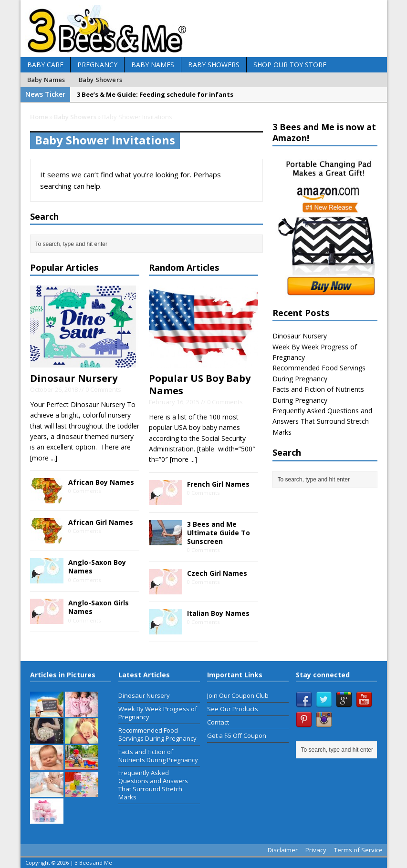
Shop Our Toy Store (290, 65)
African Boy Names (101, 482)
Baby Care (45, 65)
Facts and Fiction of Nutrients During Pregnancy (158, 756)
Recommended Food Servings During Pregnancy (157, 734)
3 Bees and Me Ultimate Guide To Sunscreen (219, 533)
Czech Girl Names (217, 573)
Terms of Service (358, 850)
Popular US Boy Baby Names (200, 384)
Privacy (316, 850)
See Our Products (233, 709)
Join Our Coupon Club (238, 695)
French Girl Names (218, 484)
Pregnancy (97, 65)
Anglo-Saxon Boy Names (97, 567)
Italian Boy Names (218, 613)
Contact (218, 722)
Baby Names (153, 65)
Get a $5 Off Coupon (237, 735)
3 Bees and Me (94, 863)
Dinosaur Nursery (74, 378)
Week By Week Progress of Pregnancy (158, 713)
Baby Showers (214, 65)
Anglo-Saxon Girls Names (99, 607)
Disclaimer (283, 850)
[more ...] (44, 458)
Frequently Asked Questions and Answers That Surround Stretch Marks (322, 421)
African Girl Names (101, 522)
